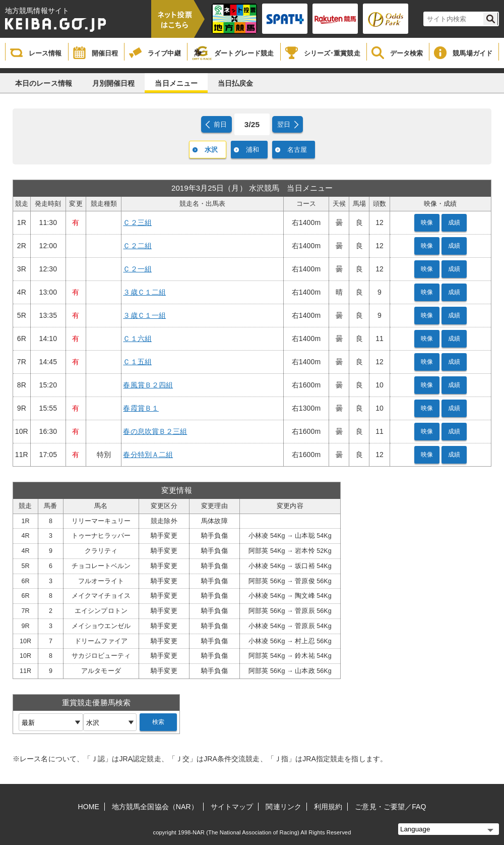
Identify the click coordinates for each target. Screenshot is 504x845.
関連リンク (283, 807)
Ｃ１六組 (137, 339)
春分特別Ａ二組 (148, 455)
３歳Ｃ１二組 (144, 292)
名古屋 (297, 150)
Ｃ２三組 (137, 222)
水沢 (211, 150)
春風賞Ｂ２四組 (148, 385)
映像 (427, 222)
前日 (220, 124)
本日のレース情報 (44, 83)
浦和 (253, 150)
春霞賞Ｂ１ (141, 408)
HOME (89, 807)
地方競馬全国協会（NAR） (155, 807)
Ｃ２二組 (137, 246)
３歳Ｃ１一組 (144, 315)
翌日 (284, 124)
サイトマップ (232, 807)
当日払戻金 (236, 83)
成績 (454, 222)
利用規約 (328, 807)
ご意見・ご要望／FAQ (390, 807)
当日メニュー (176, 83)
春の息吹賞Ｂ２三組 (155, 431)
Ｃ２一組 (137, 269)
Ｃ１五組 (137, 362)
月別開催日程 (114, 83)
